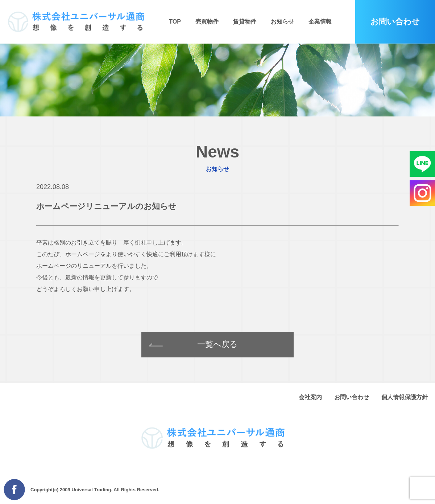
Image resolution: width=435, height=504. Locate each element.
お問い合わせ (352, 397)
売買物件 (207, 22)
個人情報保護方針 (405, 397)
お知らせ (282, 22)
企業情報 (320, 22)
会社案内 (310, 397)
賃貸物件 (245, 22)
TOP (175, 22)
